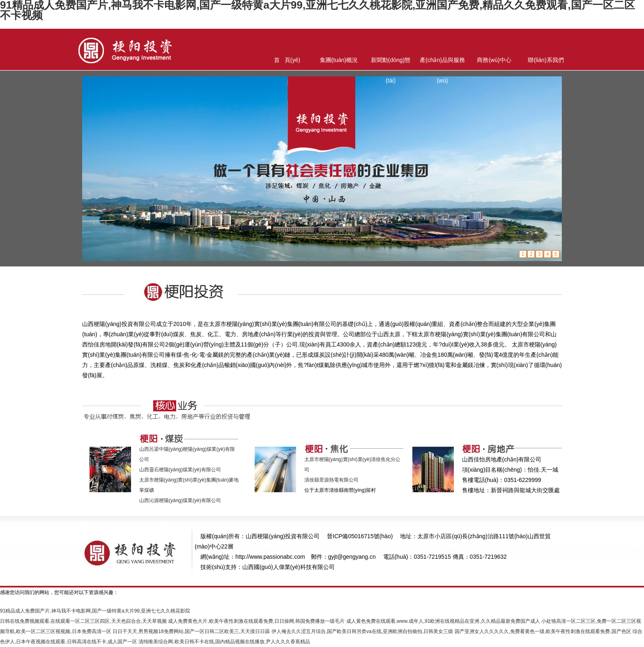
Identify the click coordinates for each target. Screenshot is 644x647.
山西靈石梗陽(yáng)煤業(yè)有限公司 (180, 470)
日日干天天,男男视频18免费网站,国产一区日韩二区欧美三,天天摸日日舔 (191, 631)
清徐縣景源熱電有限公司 (331, 480)
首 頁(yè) (287, 60)
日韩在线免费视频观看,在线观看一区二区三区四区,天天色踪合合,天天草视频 (83, 621)
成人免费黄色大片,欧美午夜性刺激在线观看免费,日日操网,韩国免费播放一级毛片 (256, 621)
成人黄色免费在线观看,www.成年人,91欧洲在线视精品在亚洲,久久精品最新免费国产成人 (443, 621)
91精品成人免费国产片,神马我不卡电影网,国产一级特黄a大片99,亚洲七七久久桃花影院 (95, 611)
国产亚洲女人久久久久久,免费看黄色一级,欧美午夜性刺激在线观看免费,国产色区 (543, 631)
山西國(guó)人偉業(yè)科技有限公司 (289, 567)
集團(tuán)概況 (339, 60)
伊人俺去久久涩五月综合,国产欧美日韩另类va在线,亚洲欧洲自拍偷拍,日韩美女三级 (362, 631)
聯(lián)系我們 (546, 60)
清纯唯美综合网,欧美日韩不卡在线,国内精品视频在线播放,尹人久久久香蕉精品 (224, 642)
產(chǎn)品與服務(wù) (442, 63)
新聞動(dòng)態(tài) (391, 63)
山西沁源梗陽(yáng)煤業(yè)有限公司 (180, 500)
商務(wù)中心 (494, 60)
